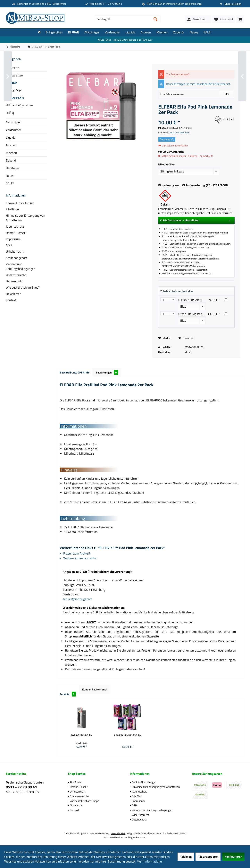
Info (199, 4)
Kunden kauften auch (95, 689)
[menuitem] (240, 19)
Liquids (11, 137)
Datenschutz (14, 281)
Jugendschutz (15, 226)
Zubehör (11, 160)
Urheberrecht (15, 251)
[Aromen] (146, 32)
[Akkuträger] (92, 32)
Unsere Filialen (233, 4)
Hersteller (12, 168)
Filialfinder (13, 209)
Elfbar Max (14, 90)
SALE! (10, 183)
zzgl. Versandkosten (180, 132)
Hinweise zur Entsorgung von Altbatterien (25, 218)
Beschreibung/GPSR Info (75, 372)
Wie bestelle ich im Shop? (23, 287)
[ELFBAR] (74, 32)
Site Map (137, 796)
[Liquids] (130, 32)
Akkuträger (13, 122)
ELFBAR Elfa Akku (190, 300)
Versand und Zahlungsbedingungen (21, 266)
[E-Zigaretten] (54, 32)
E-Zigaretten (14, 75)
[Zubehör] (179, 32)
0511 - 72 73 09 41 (21, 787)
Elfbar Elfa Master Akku (194, 314)
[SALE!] (207, 32)
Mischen (11, 153)
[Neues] (194, 32)
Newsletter (13, 294)
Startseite (12, 68)
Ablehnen (186, 857)
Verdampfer (13, 130)
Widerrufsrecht (16, 275)
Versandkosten (118, 833)
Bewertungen (107, 372)
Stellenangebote (17, 258)
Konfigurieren (233, 857)
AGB (9, 245)
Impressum (13, 239)
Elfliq (10, 113)
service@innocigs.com (77, 599)
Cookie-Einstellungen (20, 203)
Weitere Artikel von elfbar (79, 558)
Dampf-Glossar (16, 233)
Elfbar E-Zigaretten (20, 105)
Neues (10, 176)
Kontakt (11, 300)
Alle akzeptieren (208, 857)
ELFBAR (11, 83)
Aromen (11, 145)
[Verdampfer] (112, 32)
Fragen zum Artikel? (75, 553)
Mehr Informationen (150, 861)
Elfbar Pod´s (15, 98)
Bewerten (186, 338)
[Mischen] (162, 32)
